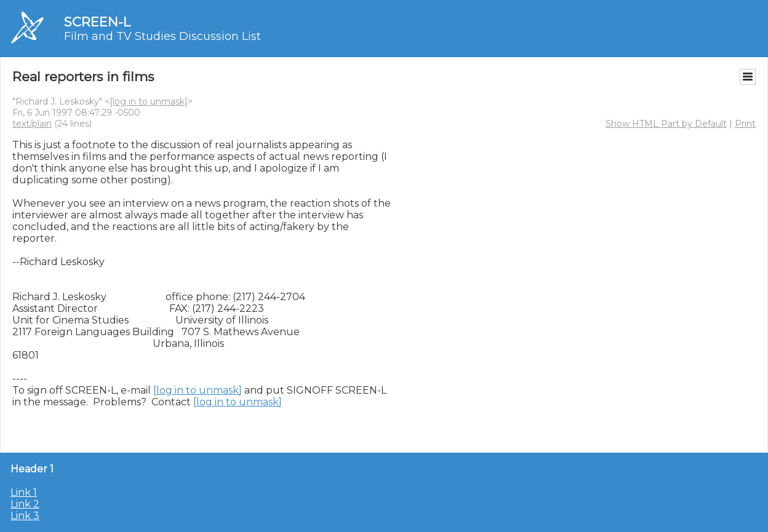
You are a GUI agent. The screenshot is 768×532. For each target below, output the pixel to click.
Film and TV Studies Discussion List (162, 36)
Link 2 (25, 504)
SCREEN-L (97, 22)
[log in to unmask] (149, 101)
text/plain (32, 124)
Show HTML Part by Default (666, 124)
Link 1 (24, 492)
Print (745, 124)
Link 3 (25, 516)
